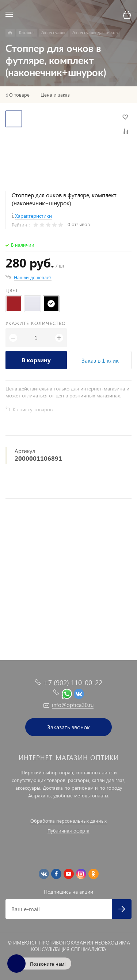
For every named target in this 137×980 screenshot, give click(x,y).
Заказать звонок (68, 727)
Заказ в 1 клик (100, 360)
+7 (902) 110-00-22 (73, 682)
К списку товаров (33, 409)
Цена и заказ (55, 95)
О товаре (19, 95)
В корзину (36, 360)
